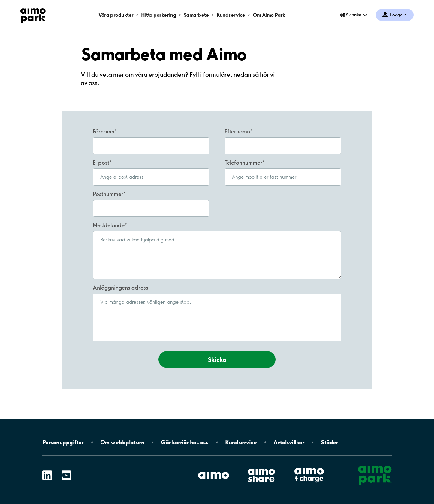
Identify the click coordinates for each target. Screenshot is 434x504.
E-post (101, 163)
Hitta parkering (158, 15)
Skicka (217, 359)
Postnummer (108, 194)
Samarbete (196, 15)
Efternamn (237, 131)
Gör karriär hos (185, 442)
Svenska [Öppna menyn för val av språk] (354, 15)
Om (122, 442)
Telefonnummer (243, 163)
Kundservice (231, 15)
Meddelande (109, 225)
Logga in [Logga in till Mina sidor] (398, 15)
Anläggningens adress (121, 288)
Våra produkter (116, 15)
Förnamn (104, 131)
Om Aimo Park (269, 15)
